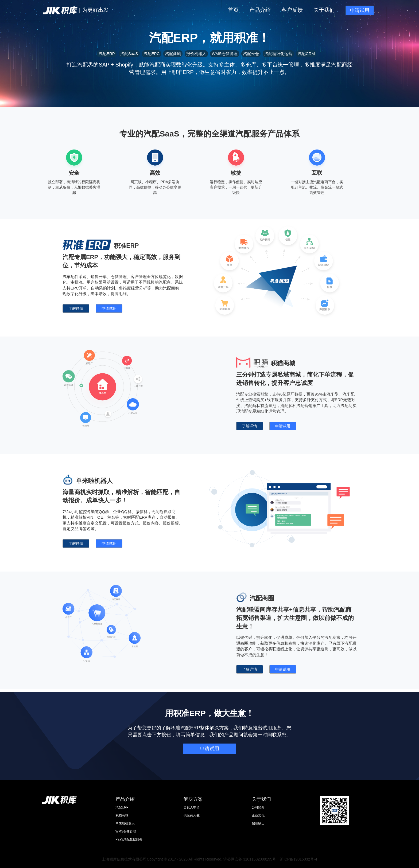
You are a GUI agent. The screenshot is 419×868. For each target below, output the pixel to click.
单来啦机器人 (125, 823)
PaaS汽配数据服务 (129, 839)
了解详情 (76, 308)
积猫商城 (122, 815)
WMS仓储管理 (126, 831)
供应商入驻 (192, 815)
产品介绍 (260, 10)
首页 (233, 10)
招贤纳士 (258, 823)
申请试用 (360, 10)
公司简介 (258, 807)
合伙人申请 (192, 807)
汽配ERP (122, 807)
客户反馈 (292, 10)
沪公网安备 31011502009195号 (250, 859)
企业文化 (258, 815)
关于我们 (324, 10)
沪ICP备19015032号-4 (298, 859)
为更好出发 (95, 10)
